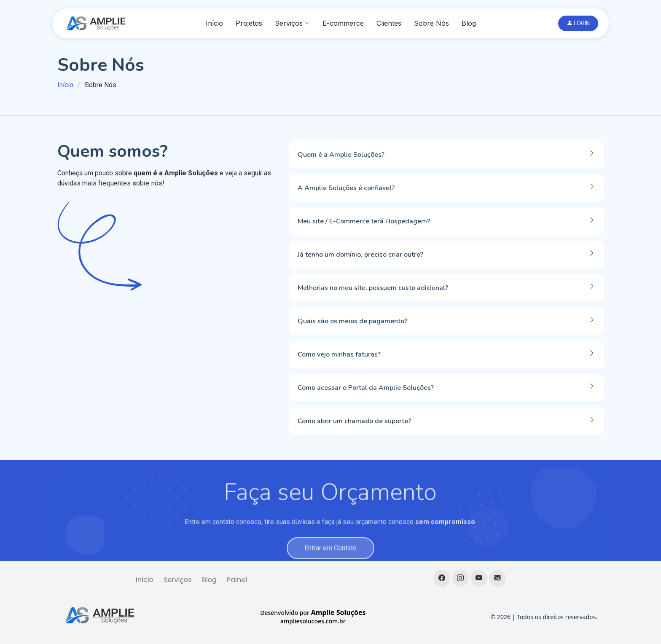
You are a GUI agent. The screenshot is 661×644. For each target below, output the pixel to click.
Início (214, 23)
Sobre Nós (431, 23)
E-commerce (343, 23)
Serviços (178, 580)
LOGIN (578, 23)
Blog (469, 23)
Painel (237, 580)
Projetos (249, 23)
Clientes (389, 23)
